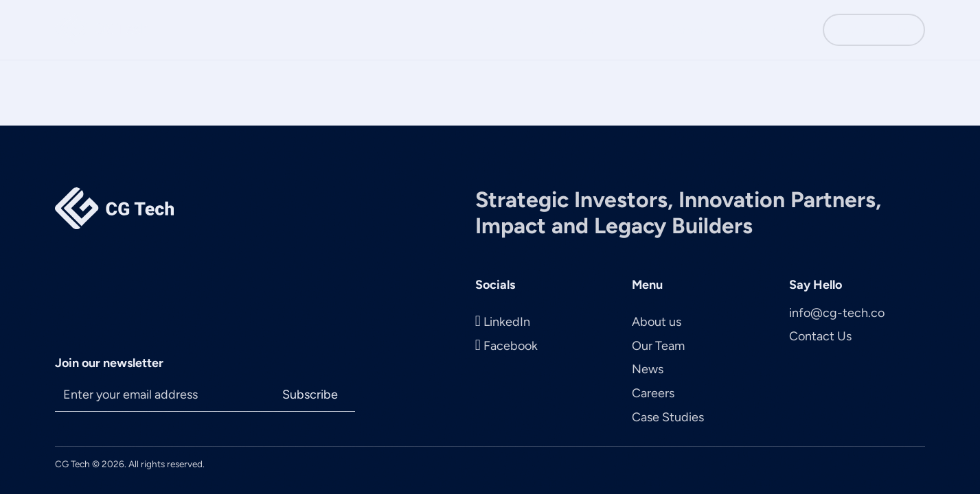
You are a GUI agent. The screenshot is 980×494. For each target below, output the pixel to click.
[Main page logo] (102, 30)
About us (657, 322)
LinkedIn (507, 322)
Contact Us (874, 30)
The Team (568, 30)
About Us (495, 30)
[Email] (160, 395)
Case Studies (766, 30)
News (630, 30)
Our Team (658, 346)
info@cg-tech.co (837, 313)
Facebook (511, 346)
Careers (688, 30)
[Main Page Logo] (114, 210)
